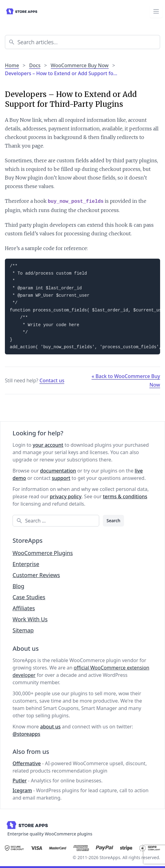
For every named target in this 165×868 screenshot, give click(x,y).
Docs (35, 65)
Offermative (27, 763)
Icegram (22, 790)
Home (12, 65)
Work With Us (30, 619)
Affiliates (24, 608)
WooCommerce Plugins (43, 553)
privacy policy (66, 496)
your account (48, 445)
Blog (18, 586)
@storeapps (26, 734)
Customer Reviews (36, 575)
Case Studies (29, 597)
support (61, 478)
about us (50, 727)
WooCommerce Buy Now (80, 65)
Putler (20, 781)
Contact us (52, 380)
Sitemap (23, 630)
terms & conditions (125, 496)
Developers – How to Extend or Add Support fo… (61, 73)
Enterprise (26, 564)
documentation (58, 471)
